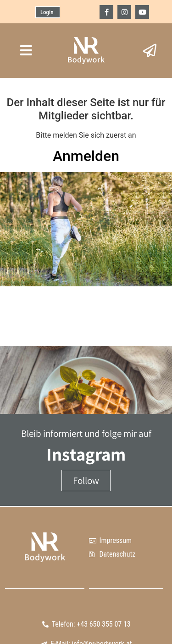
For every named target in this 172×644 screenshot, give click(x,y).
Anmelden (86, 156)
